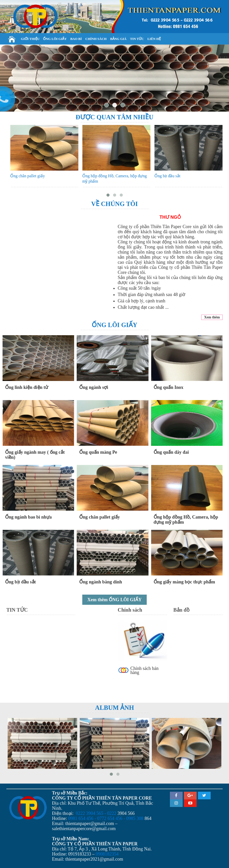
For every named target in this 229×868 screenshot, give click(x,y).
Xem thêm (212, 317)
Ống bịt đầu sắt (167, 176)
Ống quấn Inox (169, 387)
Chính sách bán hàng (145, 670)
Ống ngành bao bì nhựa (28, 517)
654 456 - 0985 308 (125, 818)
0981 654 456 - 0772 (87, 818)
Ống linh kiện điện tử (27, 387)
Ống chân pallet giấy (28, 176)
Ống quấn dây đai (171, 452)
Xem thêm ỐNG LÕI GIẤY (114, 600)
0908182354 (107, 854)
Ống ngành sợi (94, 387)
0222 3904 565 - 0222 (96, 813)
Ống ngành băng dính (101, 582)
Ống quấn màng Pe (98, 452)
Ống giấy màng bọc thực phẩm (184, 582)
